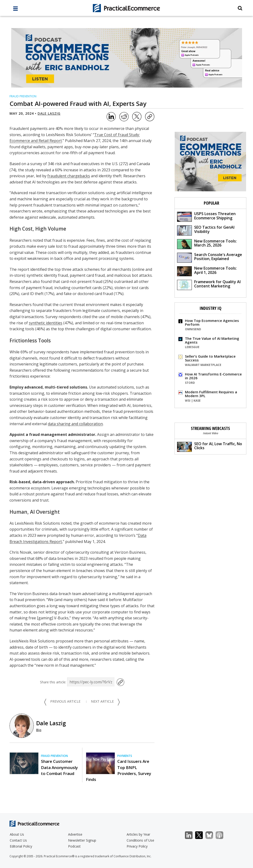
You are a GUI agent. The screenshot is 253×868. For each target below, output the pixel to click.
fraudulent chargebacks (69, 176)
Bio (39, 730)
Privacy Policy (137, 846)
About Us (17, 834)
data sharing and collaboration (75, 424)
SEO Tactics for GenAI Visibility (206, 230)
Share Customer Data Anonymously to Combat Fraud (59, 767)
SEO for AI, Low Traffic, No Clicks (210, 446)
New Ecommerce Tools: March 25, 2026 (207, 244)
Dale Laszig (49, 113)
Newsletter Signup (82, 840)
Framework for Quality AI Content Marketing (209, 284)
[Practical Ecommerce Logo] (126, 8)
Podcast (74, 846)
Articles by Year (138, 834)
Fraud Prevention (23, 96)
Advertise (75, 834)
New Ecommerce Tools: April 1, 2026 (207, 271)
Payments (125, 756)
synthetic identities (46, 323)
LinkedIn (191, 835)
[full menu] (15, 10)
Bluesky (212, 835)
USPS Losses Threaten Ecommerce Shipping (206, 216)
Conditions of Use (140, 840)
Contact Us (18, 840)
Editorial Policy (21, 846)
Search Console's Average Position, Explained (210, 257)
